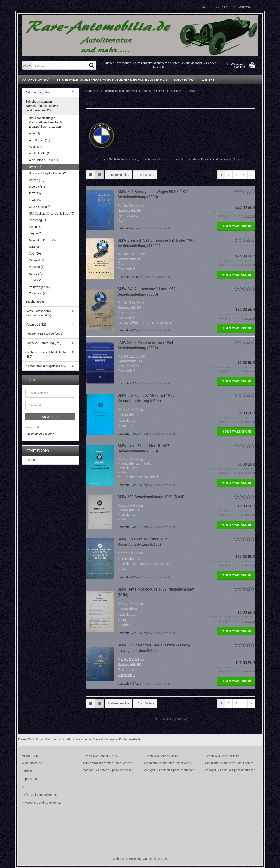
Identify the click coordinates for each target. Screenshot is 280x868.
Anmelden (50, 417)
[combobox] (118, 175)
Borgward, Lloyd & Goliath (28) (49, 173)
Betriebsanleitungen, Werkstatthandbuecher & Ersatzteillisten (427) (112, 80)
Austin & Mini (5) (40, 153)
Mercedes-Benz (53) (42, 240)
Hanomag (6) (38, 220)
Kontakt (27, 771)
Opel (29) (35, 253)
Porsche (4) (37, 267)
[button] (206, 7)
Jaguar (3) (36, 233)
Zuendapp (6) (38, 293)
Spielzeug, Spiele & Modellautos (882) (46, 354)
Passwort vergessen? (40, 434)
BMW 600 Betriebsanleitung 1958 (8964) (151, 497)
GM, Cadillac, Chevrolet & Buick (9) (52, 213)
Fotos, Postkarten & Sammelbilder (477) (38, 313)
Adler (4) (35, 133)
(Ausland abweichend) (156, 228)
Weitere (208, 80)
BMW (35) (36, 167)
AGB (25, 787)
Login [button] (222, 7)
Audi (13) (35, 147)
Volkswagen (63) (40, 287)
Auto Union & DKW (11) (44, 160)
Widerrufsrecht (32, 763)
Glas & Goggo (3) (40, 207)
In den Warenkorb (236, 226)
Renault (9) (36, 274)
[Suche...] (27, 65)
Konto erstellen (35, 427)
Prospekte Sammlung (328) (44, 343)
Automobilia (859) (36, 80)
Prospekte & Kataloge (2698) (44, 334)
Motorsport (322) (37, 325)
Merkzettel (243, 7)
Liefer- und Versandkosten (39, 795)
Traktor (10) (37, 280)
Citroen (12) (37, 180)
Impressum (29, 779)
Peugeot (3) (37, 260)
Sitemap (31, 460)
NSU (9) (34, 247)
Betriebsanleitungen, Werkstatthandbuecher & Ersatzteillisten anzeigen (45, 122)
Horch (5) (35, 227)
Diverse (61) (37, 187)
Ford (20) (35, 200)
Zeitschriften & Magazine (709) (46, 366)
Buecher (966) (184, 80)
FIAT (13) (35, 193)
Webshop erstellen (125, 859)
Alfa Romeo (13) (40, 140)
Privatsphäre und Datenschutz (42, 803)
